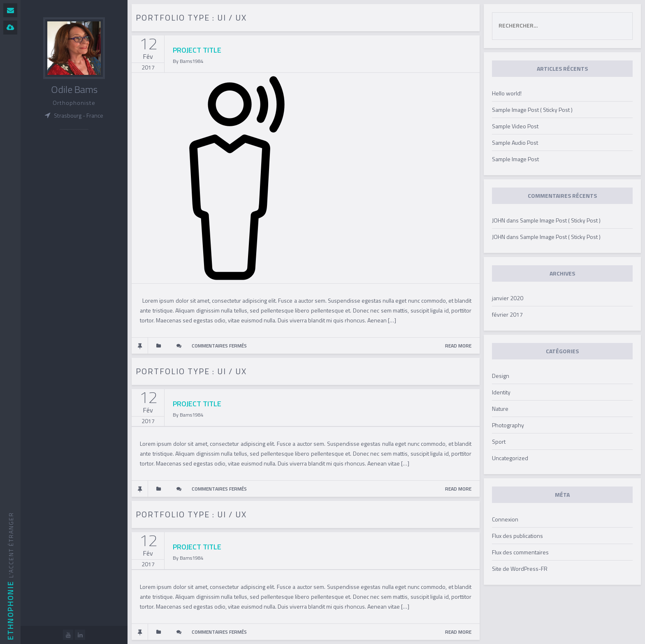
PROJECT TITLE (197, 50)
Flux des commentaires (520, 552)
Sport (499, 441)
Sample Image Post (515, 159)
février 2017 (507, 314)
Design (501, 376)
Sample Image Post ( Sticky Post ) (532, 110)
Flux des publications (517, 536)
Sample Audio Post (515, 142)
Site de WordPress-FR (520, 569)
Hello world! (507, 93)
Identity (501, 392)
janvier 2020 (508, 298)
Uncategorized (510, 458)
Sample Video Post (515, 126)
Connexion (505, 519)
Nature (500, 409)
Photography (508, 425)
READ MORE (458, 346)
